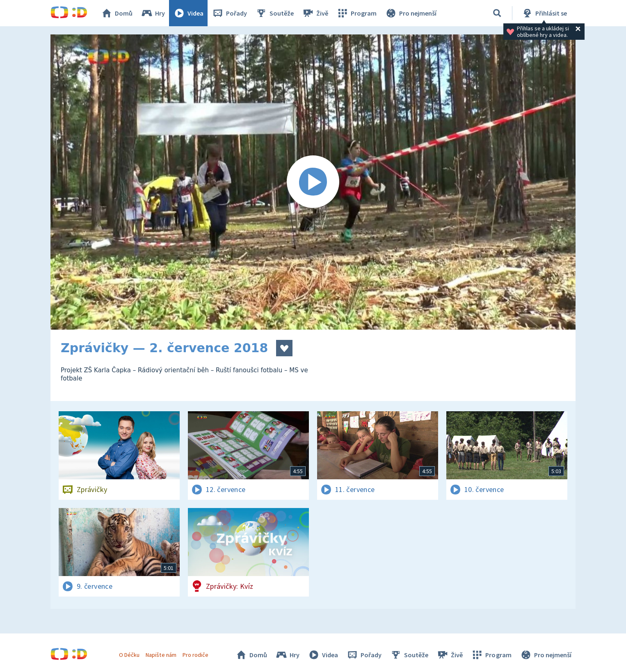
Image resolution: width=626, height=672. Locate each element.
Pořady (229, 13)
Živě (315, 13)
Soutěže (274, 13)
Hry (153, 13)
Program (356, 13)
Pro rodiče (195, 655)
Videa (188, 13)
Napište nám (161, 655)
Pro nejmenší (411, 13)
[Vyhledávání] (497, 13)
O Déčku (129, 655)
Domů (117, 13)
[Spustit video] (313, 182)
